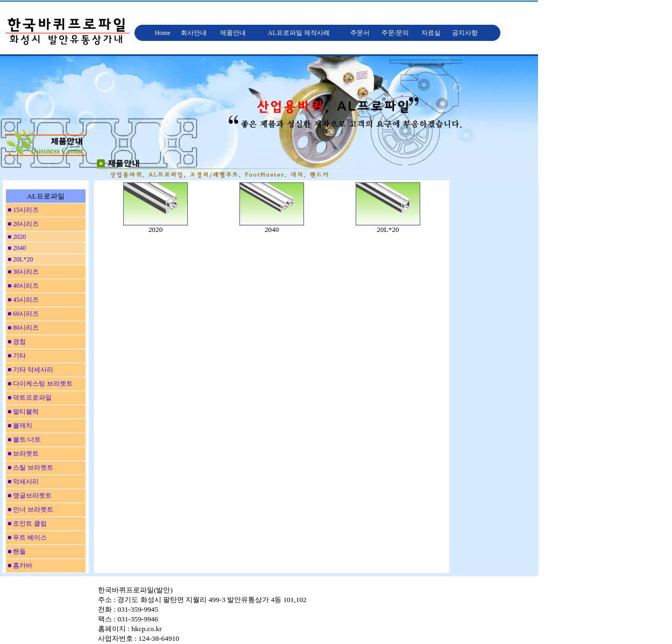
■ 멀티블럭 (22, 412)
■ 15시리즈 (22, 210)
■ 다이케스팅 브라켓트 (39, 384)
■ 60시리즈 (22, 314)
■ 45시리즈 (22, 300)
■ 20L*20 (20, 259)
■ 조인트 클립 (26, 523)
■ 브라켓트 (22, 454)
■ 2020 (16, 237)
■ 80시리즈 (22, 328)
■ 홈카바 (19, 565)
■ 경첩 (16, 342)
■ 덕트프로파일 (29, 398)
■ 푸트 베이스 (26, 537)
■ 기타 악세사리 (30, 370)
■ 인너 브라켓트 (30, 509)
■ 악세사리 (22, 482)
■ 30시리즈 (22, 272)
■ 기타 (16, 356)
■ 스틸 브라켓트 (30, 468)
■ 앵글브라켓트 (29, 496)
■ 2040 (16, 248)
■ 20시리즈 (22, 224)
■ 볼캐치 (19, 426)
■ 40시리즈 (22, 286)
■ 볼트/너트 (23, 440)
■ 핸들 (16, 551)
